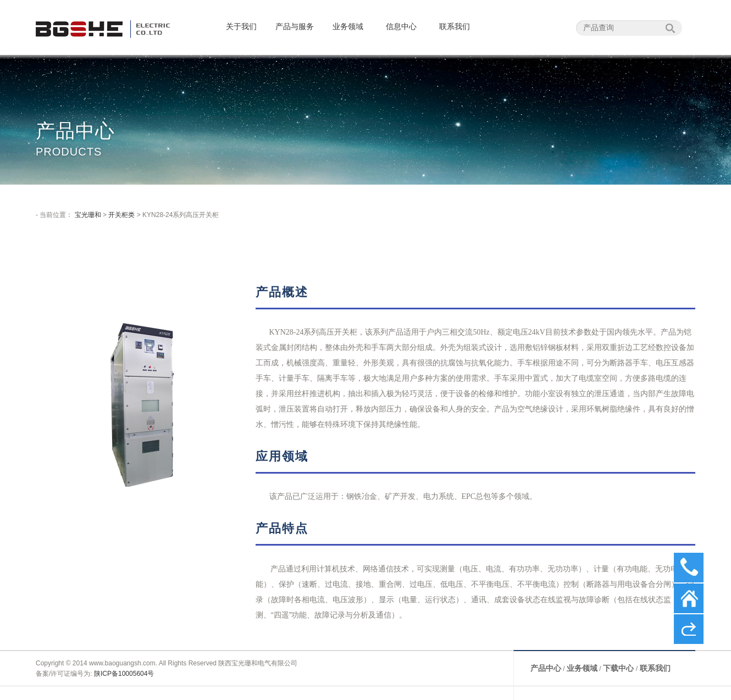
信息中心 (401, 26)
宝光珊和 (88, 215)
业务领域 (348, 26)
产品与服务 (295, 26)
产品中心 (546, 668)
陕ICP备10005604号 (124, 674)
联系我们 (455, 26)
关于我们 (241, 26)
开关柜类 (121, 215)
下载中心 (619, 668)
